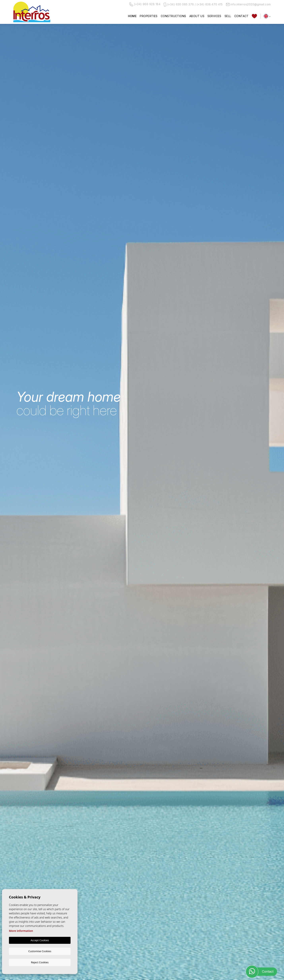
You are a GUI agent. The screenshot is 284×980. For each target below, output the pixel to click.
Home (132, 16)
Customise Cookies (40, 951)
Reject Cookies (40, 962)
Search (248, 524)
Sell (228, 16)
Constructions (174, 16)
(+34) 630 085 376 (181, 4)
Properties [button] (149, 16)
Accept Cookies (40, 941)
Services (214, 16)
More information (21, 931)
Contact (241, 16)
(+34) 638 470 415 (210, 4)
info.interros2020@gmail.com (248, 4)
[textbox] (37, 511)
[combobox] (36, 511)
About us (197, 16)
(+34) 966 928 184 (145, 4)
